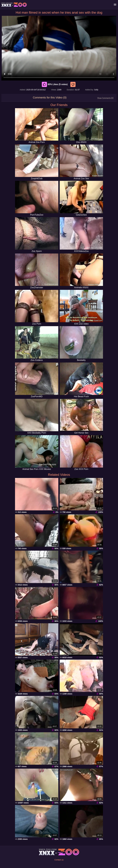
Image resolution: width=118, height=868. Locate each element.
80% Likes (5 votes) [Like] (55, 84)
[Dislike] (73, 84)
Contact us (59, 860)
